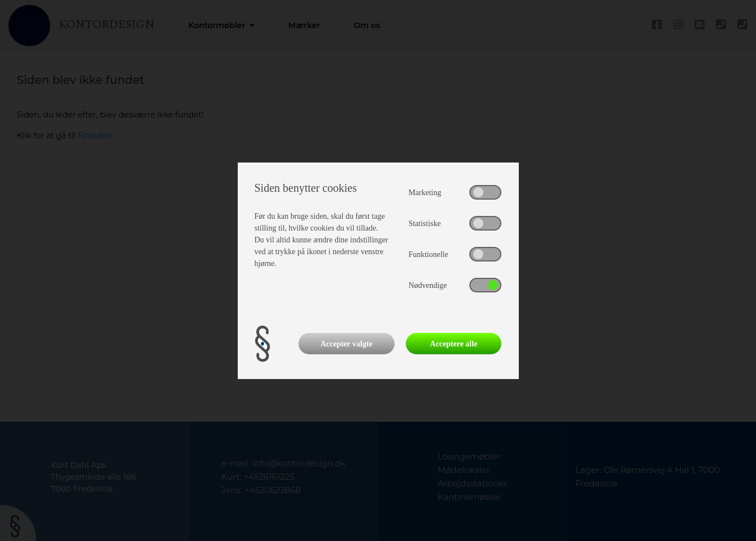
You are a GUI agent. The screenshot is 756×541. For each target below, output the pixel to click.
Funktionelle (429, 254)
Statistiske (425, 224)
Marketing (425, 193)
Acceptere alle (454, 344)
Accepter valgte (347, 344)
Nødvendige (428, 285)
